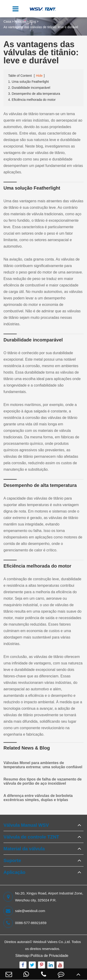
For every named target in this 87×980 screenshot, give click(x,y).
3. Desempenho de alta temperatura (34, 94)
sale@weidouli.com (24, 911)
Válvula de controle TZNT (31, 837)
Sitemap (22, 956)
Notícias (20, 22)
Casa (7, 22)
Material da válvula (24, 849)
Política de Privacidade (50, 956)
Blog (33, 22)
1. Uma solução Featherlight (28, 82)
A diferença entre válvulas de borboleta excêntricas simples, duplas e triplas (38, 798)
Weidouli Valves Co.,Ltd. (52, 942)
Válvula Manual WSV (26, 825)
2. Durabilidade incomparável (29, 88)
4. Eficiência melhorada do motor (32, 100)
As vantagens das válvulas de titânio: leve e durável (41, 27)
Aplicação (14, 872)
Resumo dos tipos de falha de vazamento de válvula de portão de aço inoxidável (43, 781)
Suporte (12, 860)
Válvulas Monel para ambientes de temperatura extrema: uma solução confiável (43, 765)
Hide (39, 76)
